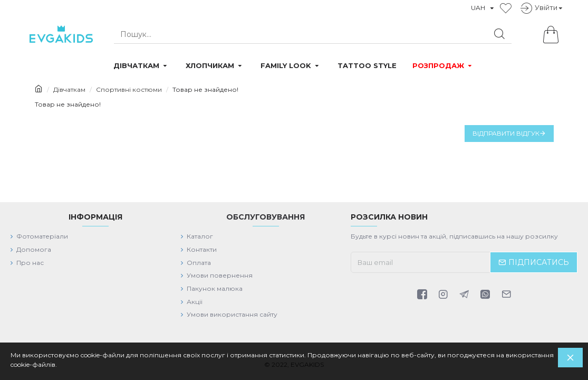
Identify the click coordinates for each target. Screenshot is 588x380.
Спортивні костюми (129, 89)
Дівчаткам (69, 89)
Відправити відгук (506, 133)
